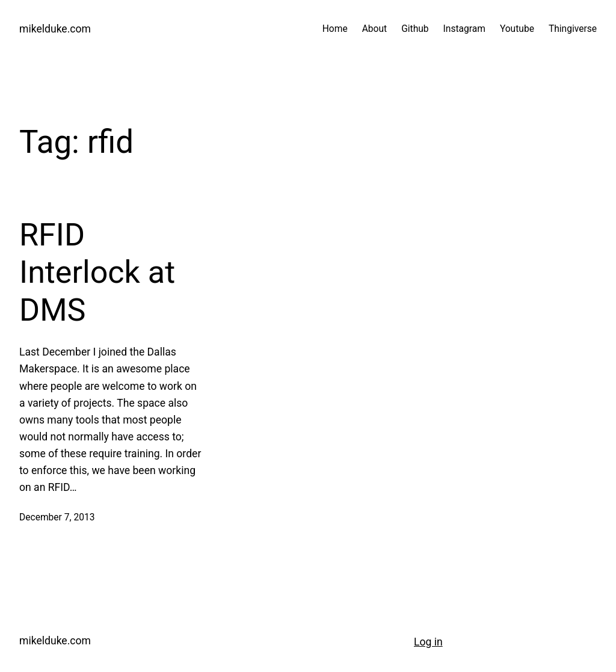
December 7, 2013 (57, 517)
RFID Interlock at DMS (97, 273)
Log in (428, 642)
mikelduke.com (55, 29)
